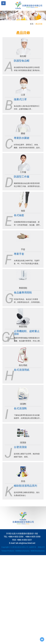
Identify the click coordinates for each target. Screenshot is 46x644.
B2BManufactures (23, 551)
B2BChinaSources (38, 551)
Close (2, 556)
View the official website (19, 586)
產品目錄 (39, 24)
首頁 (32, 24)
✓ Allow (3, 561)
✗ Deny (3, 564)
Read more (5, 586)
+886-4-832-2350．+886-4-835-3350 (24, 537)
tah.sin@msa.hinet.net (25, 543)
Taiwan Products (8, 551)
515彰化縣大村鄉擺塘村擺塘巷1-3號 (22, 534)
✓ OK (17, 643)
